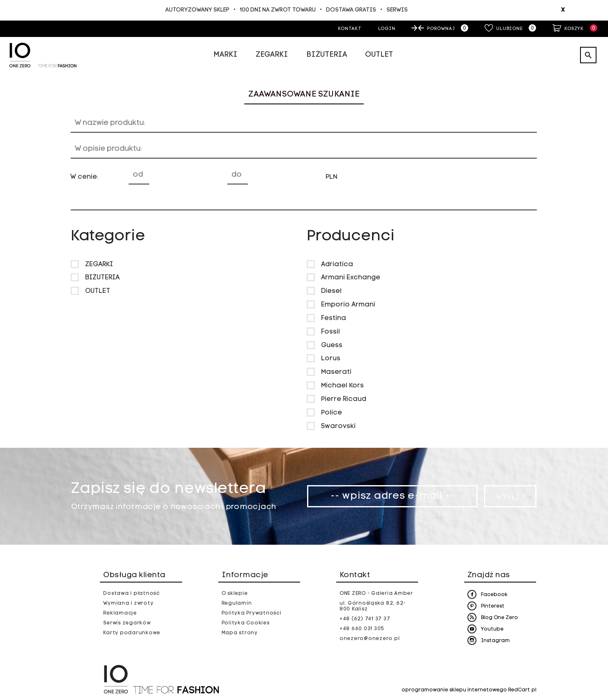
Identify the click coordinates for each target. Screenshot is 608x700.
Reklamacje (120, 613)
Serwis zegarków (127, 623)
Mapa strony (240, 633)
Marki (225, 55)
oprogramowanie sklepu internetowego (454, 690)
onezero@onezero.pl (370, 639)
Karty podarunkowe (132, 633)
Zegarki (272, 55)
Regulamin (237, 603)
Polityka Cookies (246, 623)
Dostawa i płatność (132, 594)
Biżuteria (327, 55)
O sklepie (235, 594)
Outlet (379, 55)
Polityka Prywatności (252, 613)
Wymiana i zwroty (128, 603)
